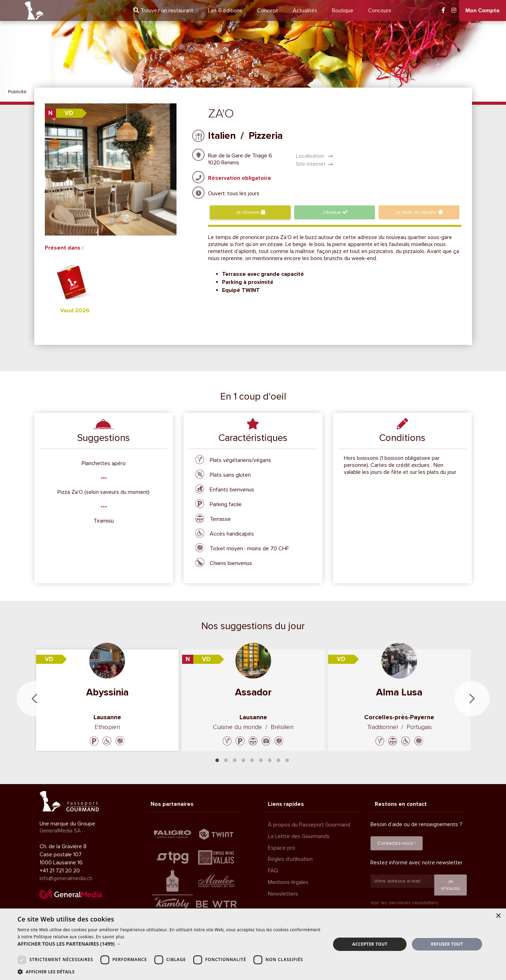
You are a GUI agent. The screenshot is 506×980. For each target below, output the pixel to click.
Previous (34, 699)
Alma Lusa (399, 692)
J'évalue (335, 212)
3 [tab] (235, 760)
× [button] (498, 916)
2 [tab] (226, 760)
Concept (268, 11)
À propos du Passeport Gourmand (309, 825)
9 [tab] (287, 760)
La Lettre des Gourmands (299, 836)
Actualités (305, 11)
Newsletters (283, 894)
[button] (169, 944)
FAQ (273, 871)
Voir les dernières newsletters (404, 903)
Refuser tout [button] (447, 944)
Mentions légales (288, 882)
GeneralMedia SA (60, 831)
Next (472, 699)
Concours (380, 11)
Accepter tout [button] (370, 944)
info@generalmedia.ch (66, 878)
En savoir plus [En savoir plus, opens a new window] (110, 937)
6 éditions (225, 11)
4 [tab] (243, 760)
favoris (419, 212)
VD (69, 113)
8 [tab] (278, 760)
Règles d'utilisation (290, 859)
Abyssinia (107, 692)
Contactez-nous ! (397, 843)
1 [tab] (217, 760)
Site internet (314, 164)
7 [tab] (270, 760)
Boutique (343, 11)
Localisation (314, 156)
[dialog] (253, 944)
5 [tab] (252, 760)
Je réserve (250, 212)
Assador (253, 692)
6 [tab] (261, 760)
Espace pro (282, 848)
